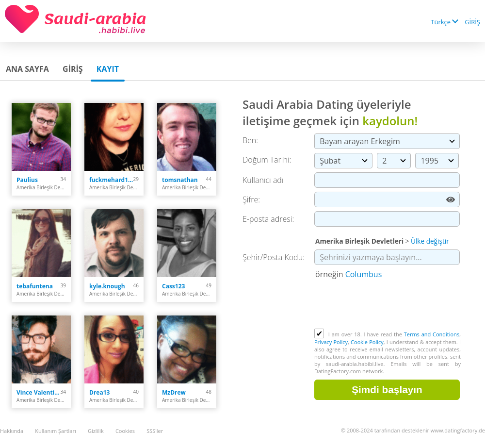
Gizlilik (96, 431)
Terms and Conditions (432, 334)
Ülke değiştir (430, 241)
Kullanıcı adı (263, 180)
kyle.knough (107, 286)
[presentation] (388, 305)
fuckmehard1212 (111, 180)
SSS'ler (155, 431)
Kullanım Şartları (55, 431)
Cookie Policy (367, 342)
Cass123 (173, 286)
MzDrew (174, 392)
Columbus (364, 274)
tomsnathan (180, 180)
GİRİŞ (472, 22)
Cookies (125, 431)
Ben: (250, 140)
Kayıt (108, 69)
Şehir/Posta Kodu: (274, 257)
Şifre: (251, 199)
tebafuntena (35, 286)
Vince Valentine (39, 392)
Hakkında (12, 431)
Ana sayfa (27, 69)
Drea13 (99, 392)
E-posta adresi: (268, 219)
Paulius (27, 180)
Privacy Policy (331, 342)
